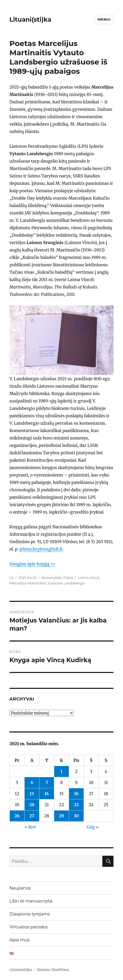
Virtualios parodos (29, 927)
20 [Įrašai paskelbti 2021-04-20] (32, 805)
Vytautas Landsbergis (66, 583)
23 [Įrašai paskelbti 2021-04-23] (76, 805)
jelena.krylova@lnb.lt (41, 549)
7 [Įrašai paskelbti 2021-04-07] (47, 782)
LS (12, 578)
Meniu (104, 19)
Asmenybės (52, 578)
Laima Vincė (89, 578)
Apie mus (20, 940)
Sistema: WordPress (53, 970)
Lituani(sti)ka (30, 20)
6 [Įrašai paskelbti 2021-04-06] (32, 782)
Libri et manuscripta (31, 901)
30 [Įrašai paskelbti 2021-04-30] (76, 816)
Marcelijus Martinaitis (28, 583)
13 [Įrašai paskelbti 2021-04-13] (32, 794)
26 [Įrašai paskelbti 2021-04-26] (17, 816)
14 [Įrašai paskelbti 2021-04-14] (47, 794)
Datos (68, 578)
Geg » (93, 827)
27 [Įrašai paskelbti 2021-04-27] (32, 816)
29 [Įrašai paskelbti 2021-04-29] (61, 816)
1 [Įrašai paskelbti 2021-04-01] (61, 771)
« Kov (30, 827)
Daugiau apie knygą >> (32, 564)
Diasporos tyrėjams (30, 914)
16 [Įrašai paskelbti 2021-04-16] (76, 794)
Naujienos (20, 888)
